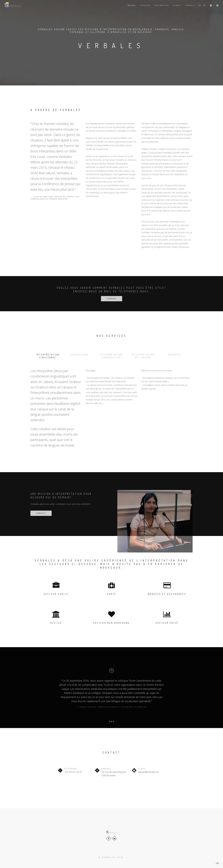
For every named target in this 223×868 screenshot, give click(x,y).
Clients (177, 5)
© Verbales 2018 (111, 857)
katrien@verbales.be (148, 772)
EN (205, 5)
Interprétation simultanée (48, 356)
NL (200, 5)
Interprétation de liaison (143, 356)
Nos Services (162, 5)
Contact (190, 5)
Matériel (175, 355)
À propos (145, 5)
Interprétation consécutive (111, 356)
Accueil (132, 5)
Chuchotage (80, 355)
